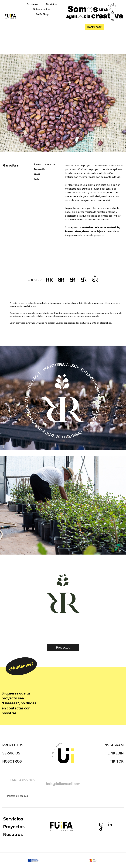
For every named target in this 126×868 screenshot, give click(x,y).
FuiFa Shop (42, 14)
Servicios (51, 4)
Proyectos (32, 4)
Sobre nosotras (42, 9)
